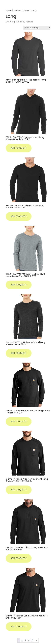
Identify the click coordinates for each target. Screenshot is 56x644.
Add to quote (19, 148)
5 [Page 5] (33, 640)
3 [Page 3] (25, 640)
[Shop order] (37, 28)
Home (9, 10)
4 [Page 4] (29, 640)
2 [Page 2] (22, 640)
